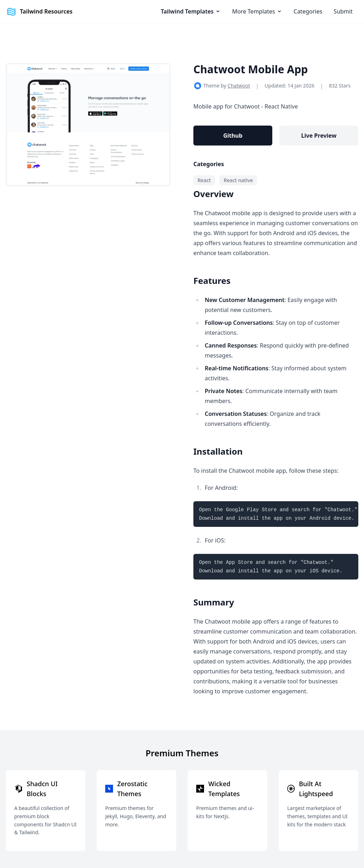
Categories (308, 11)
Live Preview (319, 136)
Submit (343, 11)
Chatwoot (239, 86)
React (204, 180)
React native (238, 180)
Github (233, 136)
